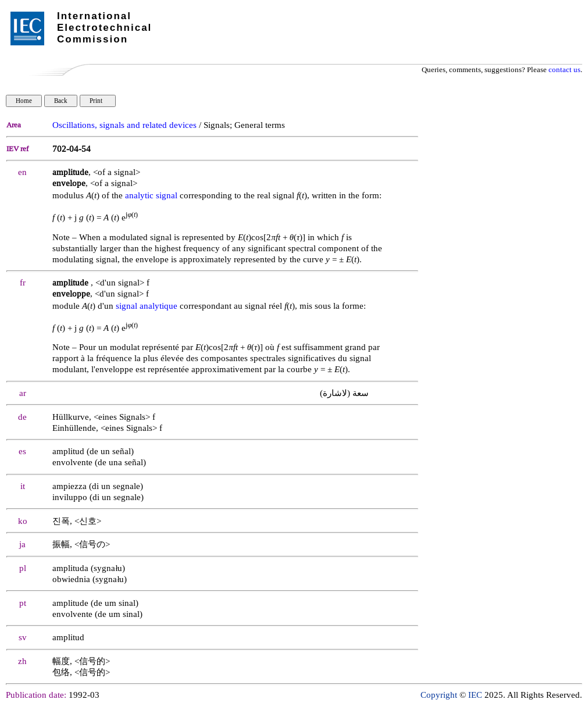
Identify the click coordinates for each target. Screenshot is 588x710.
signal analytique (147, 306)
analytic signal (151, 196)
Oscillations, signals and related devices (124, 125)
